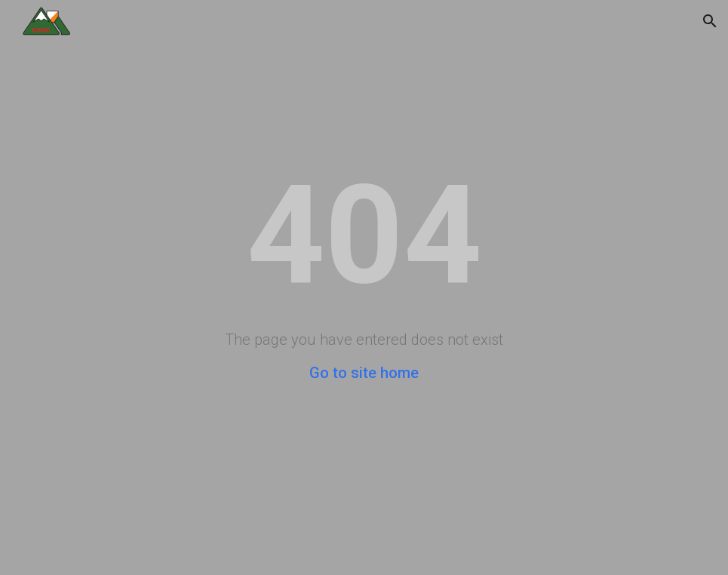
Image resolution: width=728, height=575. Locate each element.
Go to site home (364, 373)
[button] (710, 21)
